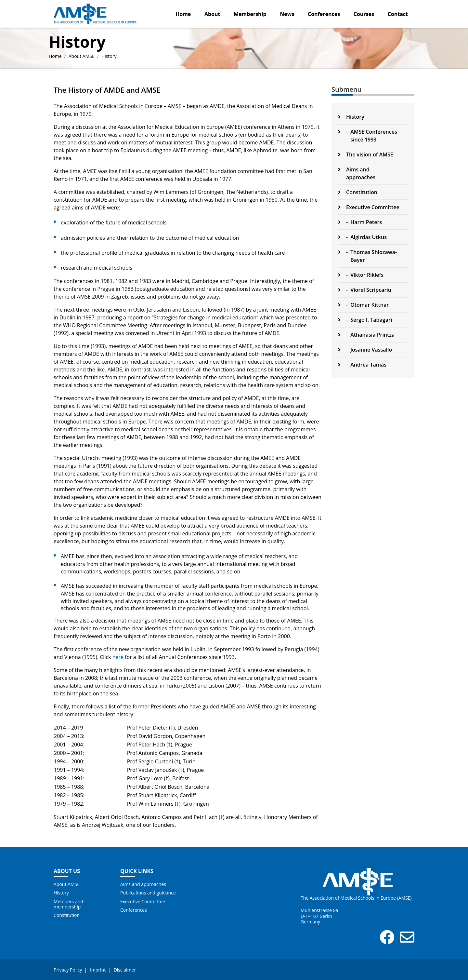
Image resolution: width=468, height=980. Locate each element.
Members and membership (68, 904)
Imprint (98, 970)
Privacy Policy (68, 970)
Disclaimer (125, 970)
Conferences (324, 14)
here (118, 657)
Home (183, 14)
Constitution (67, 915)
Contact (398, 14)
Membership (250, 14)
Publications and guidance (148, 893)
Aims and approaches (143, 884)
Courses (364, 14)
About (212, 14)
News (287, 14)
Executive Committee (143, 902)
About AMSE (82, 56)
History (61, 893)
